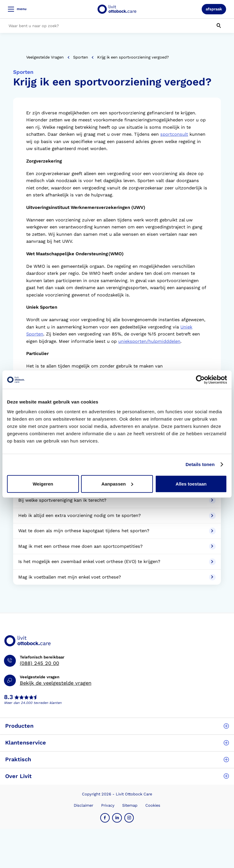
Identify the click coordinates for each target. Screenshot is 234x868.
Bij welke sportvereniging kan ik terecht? (117, 500)
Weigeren (43, 484)
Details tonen (200, 464)
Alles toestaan (191, 484)
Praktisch (117, 759)
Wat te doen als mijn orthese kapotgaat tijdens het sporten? (117, 531)
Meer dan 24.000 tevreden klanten (33, 703)
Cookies (153, 805)
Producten (117, 726)
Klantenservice (117, 742)
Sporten (81, 57)
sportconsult (174, 134)
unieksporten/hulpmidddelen (149, 341)
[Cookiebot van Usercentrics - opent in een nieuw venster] (200, 380)
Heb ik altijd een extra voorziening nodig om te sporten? (117, 516)
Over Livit (117, 776)
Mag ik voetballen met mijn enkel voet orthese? (117, 577)
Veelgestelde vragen (45, 57)
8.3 (9, 697)
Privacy (108, 805)
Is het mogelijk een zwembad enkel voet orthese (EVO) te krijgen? (117, 562)
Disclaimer (83, 805)
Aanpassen (117, 484)
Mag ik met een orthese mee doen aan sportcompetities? (117, 547)
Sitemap (130, 805)
